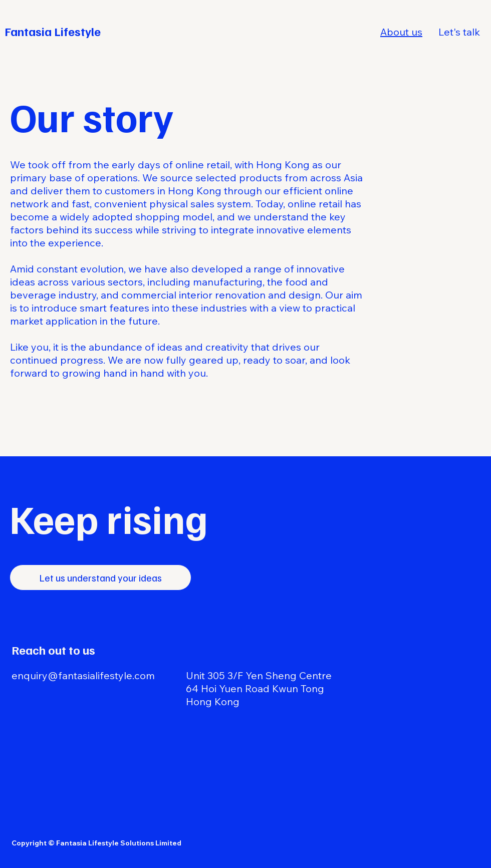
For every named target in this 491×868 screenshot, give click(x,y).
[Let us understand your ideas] (100, 577)
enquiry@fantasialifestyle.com (83, 675)
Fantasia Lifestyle (53, 31)
